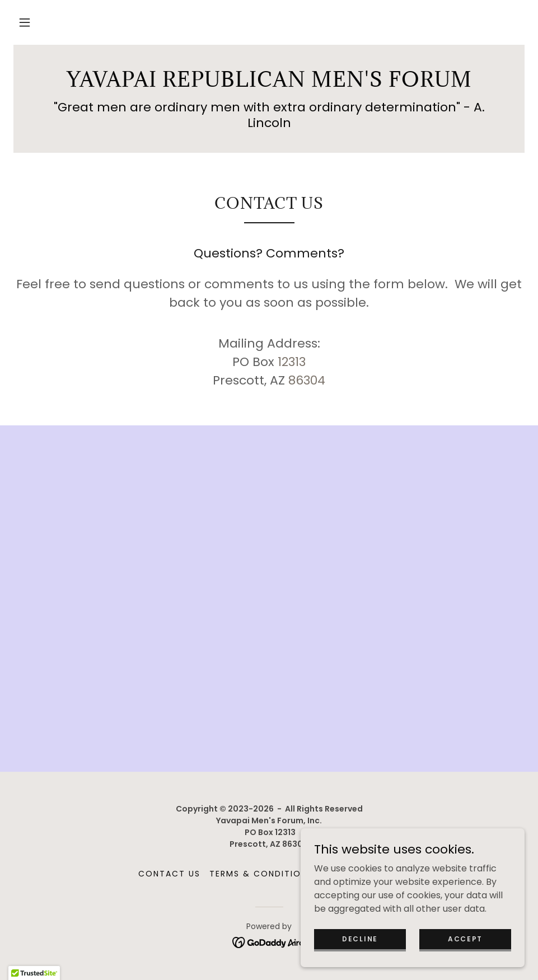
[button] (25, 22)
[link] (269, 84)
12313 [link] (292, 362)
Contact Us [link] (169, 874)
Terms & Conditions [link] (261, 874)
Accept (465, 938)
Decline (360, 938)
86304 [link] (307, 380)
